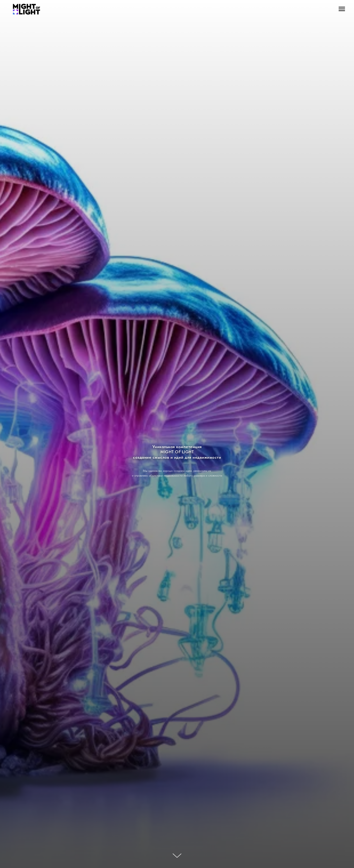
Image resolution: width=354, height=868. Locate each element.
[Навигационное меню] (342, 9)
